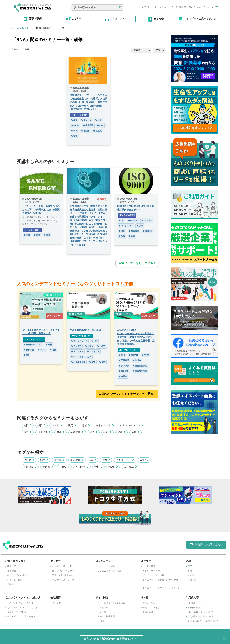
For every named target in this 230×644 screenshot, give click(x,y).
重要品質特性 (140, 366)
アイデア (76, 346)
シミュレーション (132, 425)
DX (26, 355)
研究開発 (44, 432)
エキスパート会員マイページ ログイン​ (161, 588)
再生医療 (82, 467)
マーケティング (79, 341)
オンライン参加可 (80, 115)
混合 (61, 432)
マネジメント (126, 226)
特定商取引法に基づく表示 (201, 617)
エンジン (124, 371)
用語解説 (11, 584)
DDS (74, 131)
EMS (122, 231)
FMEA (146, 355)
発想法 (89, 346)
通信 (132, 236)
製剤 (74, 120)
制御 (74, 136)
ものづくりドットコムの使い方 (22, 608)
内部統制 (30, 467)
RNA (100, 125)
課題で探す (13, 571)
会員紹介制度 (149, 603)
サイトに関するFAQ (17, 612)
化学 (94, 432)
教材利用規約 (194, 608)
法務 (37, 235)
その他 (191, 575)
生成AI (137, 360)
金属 (135, 432)
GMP (144, 460)
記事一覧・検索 (15, 580)
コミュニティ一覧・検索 (109, 571)
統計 (44, 460)
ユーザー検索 (149, 566)
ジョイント (93, 352)
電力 (28, 432)
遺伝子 (85, 131)
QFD (92, 362)
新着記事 (11, 566)
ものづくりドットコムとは (20, 603)
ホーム (16, 28)
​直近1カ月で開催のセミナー (66, 575)
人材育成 (130, 467)
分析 (98, 120)
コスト (42, 350)
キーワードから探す (17, 575)
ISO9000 (148, 231)
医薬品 (97, 131)
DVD (190, 566)
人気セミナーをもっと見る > (137, 263)
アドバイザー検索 (151, 571)
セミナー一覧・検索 (62, 566)
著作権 (59, 460)
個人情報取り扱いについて (201, 612)
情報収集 (134, 231)
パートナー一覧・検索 (153, 575)
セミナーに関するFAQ (63, 580)
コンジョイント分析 (81, 357)
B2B (102, 362)
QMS (140, 226)
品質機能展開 (78, 362)
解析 (42, 425)
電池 (121, 432)
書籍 (190, 571)
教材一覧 (192, 580)
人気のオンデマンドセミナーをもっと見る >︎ (127, 394)
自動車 (123, 376)
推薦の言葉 (148, 612)
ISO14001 (147, 220)
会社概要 (57, 603)
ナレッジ (124, 366)
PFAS (113, 467)
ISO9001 (133, 220)
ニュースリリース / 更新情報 (111, 603)
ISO (121, 220)
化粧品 (29, 460)
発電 (27, 235)
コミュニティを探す (107, 566)
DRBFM (133, 355)
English (101, 621)
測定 (72, 425)
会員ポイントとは (151, 608)
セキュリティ (125, 460)
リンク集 (102, 612)
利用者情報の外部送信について (203, 621)
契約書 (48, 467)
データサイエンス (33, 345)
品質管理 (88, 125)
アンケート (77, 352)
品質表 (101, 346)
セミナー (26, 28)
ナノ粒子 (86, 120)
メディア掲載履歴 (106, 617)
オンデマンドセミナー (34, 339)
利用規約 (192, 603)
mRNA (75, 125)
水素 (106, 460)
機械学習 (29, 350)
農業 (47, 235)
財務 (53, 350)
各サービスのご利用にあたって (22, 617)
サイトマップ (104, 608)
